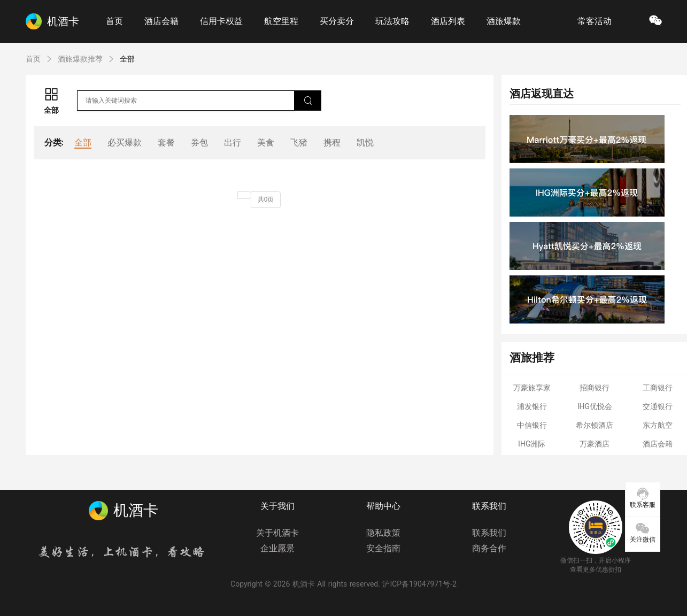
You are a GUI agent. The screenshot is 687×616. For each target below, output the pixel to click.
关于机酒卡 (277, 533)
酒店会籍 (161, 21)
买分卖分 (337, 21)
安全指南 (383, 548)
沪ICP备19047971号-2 (419, 584)
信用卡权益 (221, 21)
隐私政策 (383, 533)
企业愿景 (277, 548)
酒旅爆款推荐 (80, 59)
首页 (114, 21)
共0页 (266, 199)
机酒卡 (304, 584)
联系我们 (489, 533)
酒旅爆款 (504, 21)
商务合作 (489, 548)
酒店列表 (448, 21)
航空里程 (281, 21)
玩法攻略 (392, 21)
